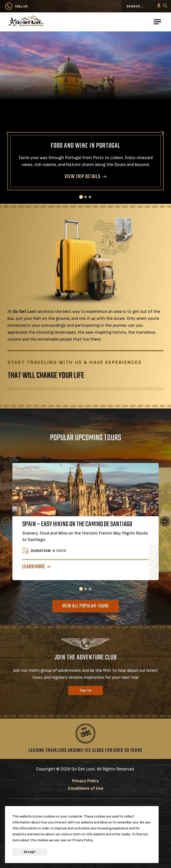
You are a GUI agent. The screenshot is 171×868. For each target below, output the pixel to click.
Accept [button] (30, 852)
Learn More (34, 567)
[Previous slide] (6, 521)
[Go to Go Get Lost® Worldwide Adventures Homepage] (43, 22)
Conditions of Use (86, 788)
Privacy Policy (85, 781)
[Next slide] (162, 133)
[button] (159, 6)
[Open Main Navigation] (157, 22)
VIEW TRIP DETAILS (83, 177)
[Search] (165, 6)
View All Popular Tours (86, 606)
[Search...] (142, 6)
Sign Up (85, 690)
